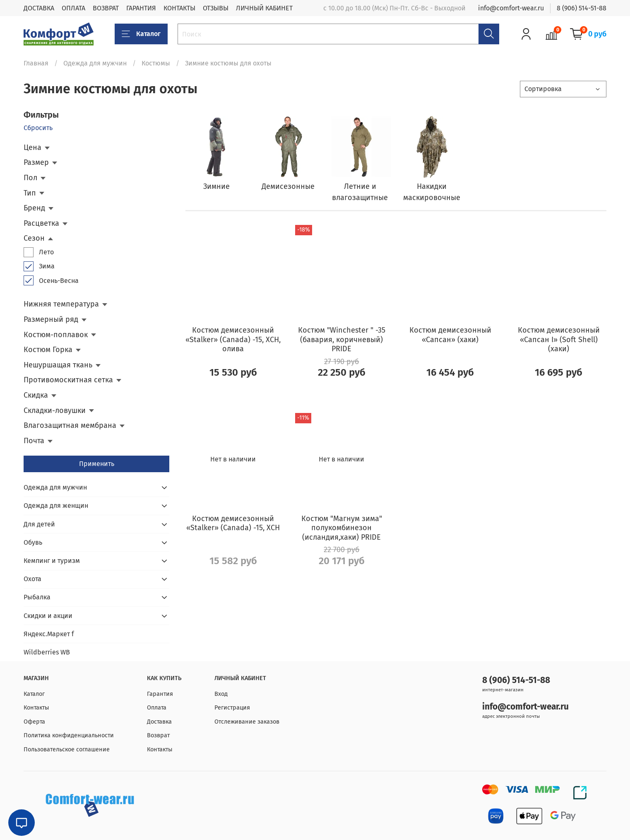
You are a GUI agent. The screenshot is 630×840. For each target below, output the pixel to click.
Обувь (33, 542)
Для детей (39, 524)
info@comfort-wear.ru (511, 8)
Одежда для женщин (56, 506)
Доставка (159, 722)
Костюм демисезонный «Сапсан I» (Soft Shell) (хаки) (559, 339)
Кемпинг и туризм (52, 561)
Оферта (34, 722)
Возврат (158, 735)
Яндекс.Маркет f (49, 634)
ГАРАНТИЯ (141, 8)
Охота (32, 579)
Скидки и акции (48, 616)
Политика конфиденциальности (69, 735)
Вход (221, 694)
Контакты (36, 708)
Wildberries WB (47, 652)
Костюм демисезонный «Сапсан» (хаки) (450, 335)
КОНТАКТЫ (179, 8)
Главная (36, 63)
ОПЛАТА (73, 8)
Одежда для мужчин (95, 63)
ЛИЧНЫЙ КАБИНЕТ (264, 8)
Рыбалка (37, 597)
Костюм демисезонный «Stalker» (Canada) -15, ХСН (233, 523)
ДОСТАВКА (39, 8)
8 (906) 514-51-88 (582, 8)
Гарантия (160, 694)
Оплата (157, 708)
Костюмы (156, 63)
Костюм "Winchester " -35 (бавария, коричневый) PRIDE (342, 339)
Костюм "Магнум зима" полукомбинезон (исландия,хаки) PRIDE (342, 528)
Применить (97, 464)
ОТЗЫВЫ (216, 8)
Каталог (141, 34)
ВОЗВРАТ (106, 8)
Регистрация (232, 708)
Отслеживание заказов (247, 722)
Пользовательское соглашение (67, 749)
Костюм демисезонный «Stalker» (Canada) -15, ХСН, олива (233, 339)
